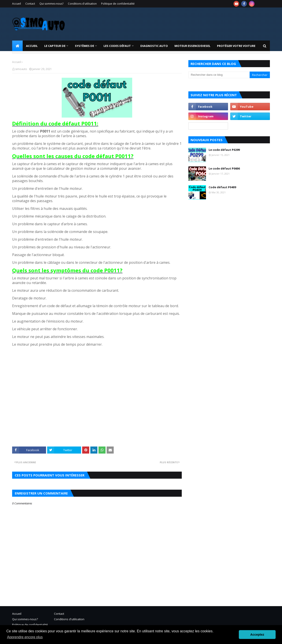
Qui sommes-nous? (51, 4)
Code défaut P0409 (222, 187)
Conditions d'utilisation (82, 4)
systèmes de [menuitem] (84, 46)
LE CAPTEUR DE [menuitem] (55, 46)
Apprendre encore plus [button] (25, 637)
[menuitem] (17, 46)
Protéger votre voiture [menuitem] (236, 46)
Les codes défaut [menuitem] (117, 46)
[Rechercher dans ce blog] (219, 75)
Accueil (17, 4)
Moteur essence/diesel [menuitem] (192, 46)
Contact (30, 4)
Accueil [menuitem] (32, 46)
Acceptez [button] (257, 635)
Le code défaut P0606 (224, 168)
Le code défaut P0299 (224, 150)
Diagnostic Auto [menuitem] (154, 46)
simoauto (21, 69)
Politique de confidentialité (118, 4)
